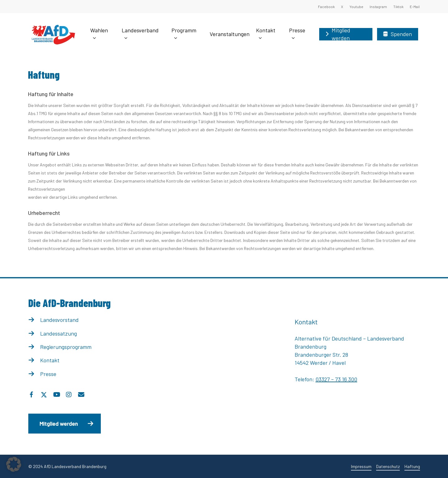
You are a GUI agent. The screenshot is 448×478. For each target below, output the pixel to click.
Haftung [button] (412, 466)
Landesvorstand (59, 320)
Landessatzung (58, 333)
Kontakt (50, 360)
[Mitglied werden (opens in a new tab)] (346, 34)
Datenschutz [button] (388, 466)
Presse (48, 374)
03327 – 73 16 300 (336, 379)
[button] (65, 424)
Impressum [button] (361, 466)
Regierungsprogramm (66, 347)
